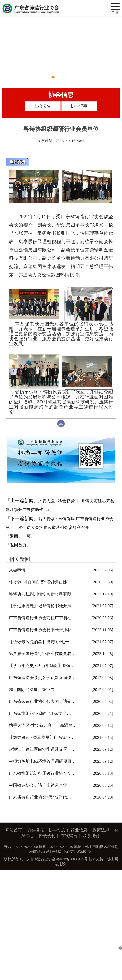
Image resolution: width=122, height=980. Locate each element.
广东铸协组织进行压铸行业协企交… (42, 773)
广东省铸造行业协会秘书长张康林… (42, 630)
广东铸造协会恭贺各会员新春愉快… (42, 678)
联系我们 (91, 836)
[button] (53, 77)
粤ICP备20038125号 (72, 859)
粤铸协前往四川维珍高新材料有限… (42, 594)
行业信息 (79, 830)
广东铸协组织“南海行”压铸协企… (40, 713)
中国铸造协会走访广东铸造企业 (38, 785)
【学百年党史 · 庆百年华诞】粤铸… (42, 666)
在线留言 (69, 836)
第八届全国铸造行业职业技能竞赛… (42, 654)
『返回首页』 (18, 545)
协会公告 (43, 106)
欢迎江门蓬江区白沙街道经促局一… (42, 749)
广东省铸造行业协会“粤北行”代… (40, 797)
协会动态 (57, 830)
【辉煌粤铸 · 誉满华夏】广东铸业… (42, 737)
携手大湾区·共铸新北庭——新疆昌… (43, 725)
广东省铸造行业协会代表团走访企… (42, 701)
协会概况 (35, 830)
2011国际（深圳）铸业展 (32, 690)
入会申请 (17, 570)
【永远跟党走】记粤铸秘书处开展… (42, 606)
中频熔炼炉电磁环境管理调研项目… (42, 761)
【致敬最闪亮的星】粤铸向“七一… (41, 642)
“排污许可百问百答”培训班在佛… (40, 582)
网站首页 (14, 830)
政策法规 (101, 830)
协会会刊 (47, 836)
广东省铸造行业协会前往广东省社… (42, 618)
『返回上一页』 (20, 536)
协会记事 (79, 106)
